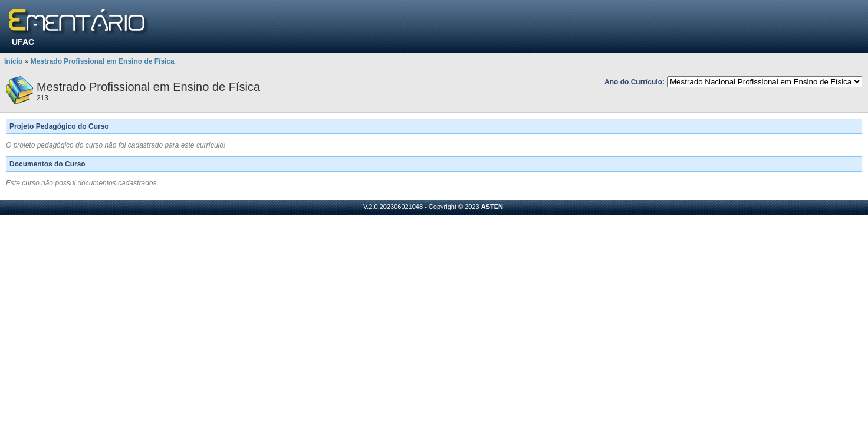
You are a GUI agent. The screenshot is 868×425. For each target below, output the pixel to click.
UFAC (23, 42)
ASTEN (492, 207)
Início (13, 61)
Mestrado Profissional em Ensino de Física (103, 61)
